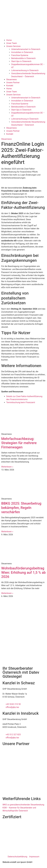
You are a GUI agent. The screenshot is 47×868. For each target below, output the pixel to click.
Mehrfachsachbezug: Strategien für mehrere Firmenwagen (19, 443)
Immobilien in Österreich (22, 52)
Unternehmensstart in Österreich (26, 49)
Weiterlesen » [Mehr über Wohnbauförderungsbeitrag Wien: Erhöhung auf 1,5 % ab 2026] (7, 593)
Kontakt (10, 86)
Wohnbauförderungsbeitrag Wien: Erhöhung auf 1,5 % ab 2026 (23, 572)
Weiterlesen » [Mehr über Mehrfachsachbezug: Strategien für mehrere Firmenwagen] (7, 467)
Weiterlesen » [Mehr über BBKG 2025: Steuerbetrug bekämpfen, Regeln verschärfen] (7, 532)
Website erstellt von (11, 862)
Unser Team (12, 43)
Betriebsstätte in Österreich (23, 58)
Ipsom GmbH (26, 862)
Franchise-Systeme (20, 55)
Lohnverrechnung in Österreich (25, 70)
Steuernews (12, 79)
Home (9, 40)
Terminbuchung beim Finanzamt (21, 402)
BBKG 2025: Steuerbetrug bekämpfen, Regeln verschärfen (21, 508)
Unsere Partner (13, 83)
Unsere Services (13, 46)
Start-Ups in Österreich (21, 61)
